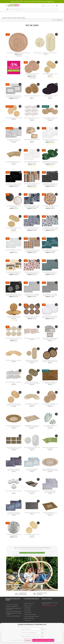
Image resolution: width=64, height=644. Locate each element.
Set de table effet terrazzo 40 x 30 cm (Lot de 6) (32, 162)
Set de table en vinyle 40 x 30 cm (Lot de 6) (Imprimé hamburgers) (14, 273)
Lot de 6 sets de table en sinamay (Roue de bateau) (14, 513)
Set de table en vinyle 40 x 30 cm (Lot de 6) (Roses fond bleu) (50, 228)
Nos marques (28, 613)
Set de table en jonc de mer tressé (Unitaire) (18, 53)
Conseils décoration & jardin (32, 617)
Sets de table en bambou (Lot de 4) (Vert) (50, 448)
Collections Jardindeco (30, 615)
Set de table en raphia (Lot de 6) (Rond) (50, 74)
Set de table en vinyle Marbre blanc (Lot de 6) (50, 140)
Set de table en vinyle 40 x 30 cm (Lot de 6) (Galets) (32, 228)
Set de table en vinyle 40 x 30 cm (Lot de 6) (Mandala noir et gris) (14, 295)
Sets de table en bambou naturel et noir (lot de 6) (32, 361)
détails (21, 626)
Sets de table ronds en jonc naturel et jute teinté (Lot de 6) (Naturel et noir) (50, 361)
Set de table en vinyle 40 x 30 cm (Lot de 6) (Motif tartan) (32, 251)
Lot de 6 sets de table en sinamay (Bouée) (32, 470)
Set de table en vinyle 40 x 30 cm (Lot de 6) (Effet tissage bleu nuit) (32, 207)
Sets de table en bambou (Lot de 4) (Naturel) (14, 162)
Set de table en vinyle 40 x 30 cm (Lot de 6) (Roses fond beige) (32, 273)
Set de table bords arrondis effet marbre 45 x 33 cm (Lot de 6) (50, 317)
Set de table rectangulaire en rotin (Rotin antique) (50, 383)
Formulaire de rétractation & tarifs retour (14, 609)
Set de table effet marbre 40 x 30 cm (14, 251)
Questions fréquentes (12, 606)
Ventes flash (28, 607)
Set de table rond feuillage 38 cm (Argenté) (14, 535)
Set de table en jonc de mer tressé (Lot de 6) (32, 74)
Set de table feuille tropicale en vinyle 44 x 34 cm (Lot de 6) (50, 162)
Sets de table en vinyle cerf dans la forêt (50, 426)
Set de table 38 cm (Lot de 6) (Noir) (50, 96)
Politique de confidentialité (13, 616)
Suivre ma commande (12, 604)
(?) (31, 629)
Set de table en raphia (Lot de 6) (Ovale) (14, 228)
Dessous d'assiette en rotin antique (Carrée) (50, 513)
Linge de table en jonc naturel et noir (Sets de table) (14, 448)
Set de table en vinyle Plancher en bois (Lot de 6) (32, 184)
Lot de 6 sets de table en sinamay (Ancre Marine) (14, 470)
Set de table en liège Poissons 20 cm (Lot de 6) (50, 206)
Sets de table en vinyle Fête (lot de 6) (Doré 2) (14, 339)
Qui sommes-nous (29, 603)
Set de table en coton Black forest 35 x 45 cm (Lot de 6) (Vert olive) (32, 295)
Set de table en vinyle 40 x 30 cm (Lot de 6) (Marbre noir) (14, 184)
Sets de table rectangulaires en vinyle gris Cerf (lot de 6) (50, 339)
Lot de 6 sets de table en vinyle (32, 513)
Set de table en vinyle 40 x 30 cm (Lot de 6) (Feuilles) (50, 273)
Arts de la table (12, 18)
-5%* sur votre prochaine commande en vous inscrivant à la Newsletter (32, 548)
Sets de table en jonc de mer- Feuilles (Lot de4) (50, 118)
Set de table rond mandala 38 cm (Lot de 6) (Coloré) (32, 317)
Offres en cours (28, 605)
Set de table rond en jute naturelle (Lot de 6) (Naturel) (14, 404)
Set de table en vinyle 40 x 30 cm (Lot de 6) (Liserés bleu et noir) (14, 97)
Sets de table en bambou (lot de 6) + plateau (32, 491)
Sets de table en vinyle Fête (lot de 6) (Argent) (32, 448)
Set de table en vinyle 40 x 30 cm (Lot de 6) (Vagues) (50, 251)
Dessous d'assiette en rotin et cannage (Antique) (14, 426)
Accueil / (5, 18)
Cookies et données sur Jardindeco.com (32, 624)
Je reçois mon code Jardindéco (32, 553)
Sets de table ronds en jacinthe (14, 360)
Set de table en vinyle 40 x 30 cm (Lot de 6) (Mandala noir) (50, 184)
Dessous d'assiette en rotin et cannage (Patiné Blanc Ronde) (50, 470)
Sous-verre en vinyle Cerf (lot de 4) (14, 491)
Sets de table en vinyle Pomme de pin (32, 140)
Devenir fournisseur (30, 618)
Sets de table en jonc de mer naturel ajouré (32, 404)
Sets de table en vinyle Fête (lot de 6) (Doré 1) (45, 53)
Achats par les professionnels (14, 611)
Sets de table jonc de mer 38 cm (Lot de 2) (14, 206)
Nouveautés (28, 611)
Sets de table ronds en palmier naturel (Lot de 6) (50, 404)
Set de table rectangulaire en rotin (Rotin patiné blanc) (32, 426)
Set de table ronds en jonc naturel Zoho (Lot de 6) (14, 317)
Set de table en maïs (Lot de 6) (14, 118)
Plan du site (28, 620)
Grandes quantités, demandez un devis (14, 614)
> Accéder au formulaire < (49, 605)
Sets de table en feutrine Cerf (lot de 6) (32, 118)
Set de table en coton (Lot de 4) (32, 338)
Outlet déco (28, 609)
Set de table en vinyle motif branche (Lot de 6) (14, 140)
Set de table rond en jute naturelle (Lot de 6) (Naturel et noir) (32, 383)
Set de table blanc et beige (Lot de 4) (14, 383)
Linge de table (21, 18)
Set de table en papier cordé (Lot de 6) (32, 535)
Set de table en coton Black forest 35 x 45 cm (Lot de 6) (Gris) (50, 295)
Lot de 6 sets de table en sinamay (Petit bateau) (50, 491)
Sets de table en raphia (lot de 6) (32, 96)
